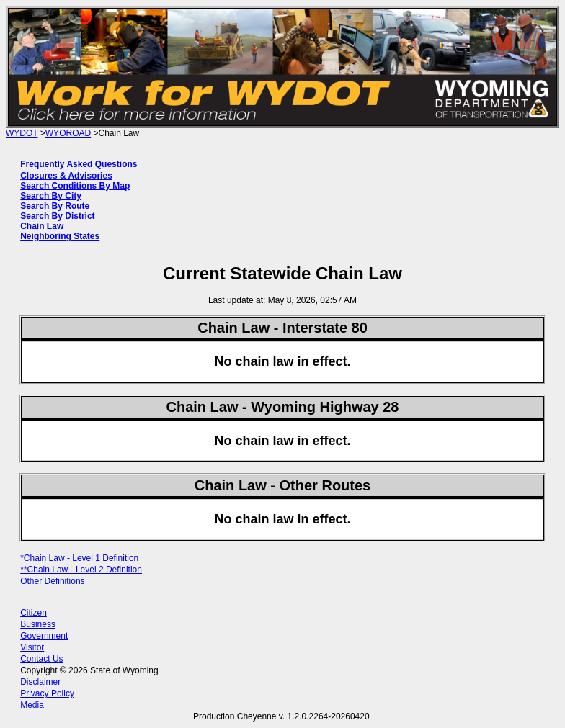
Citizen (34, 613)
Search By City (51, 196)
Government (44, 636)
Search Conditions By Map (75, 186)
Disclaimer (40, 682)
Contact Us (41, 659)
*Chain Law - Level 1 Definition (79, 558)
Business (38, 624)
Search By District (57, 216)
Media (32, 705)
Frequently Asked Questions (79, 164)
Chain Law (42, 226)
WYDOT (22, 133)
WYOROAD (68, 133)
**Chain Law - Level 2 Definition (81, 570)
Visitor (32, 647)
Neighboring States (60, 236)
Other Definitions (52, 581)
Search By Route (55, 206)
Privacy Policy (47, 693)
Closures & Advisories (66, 176)
